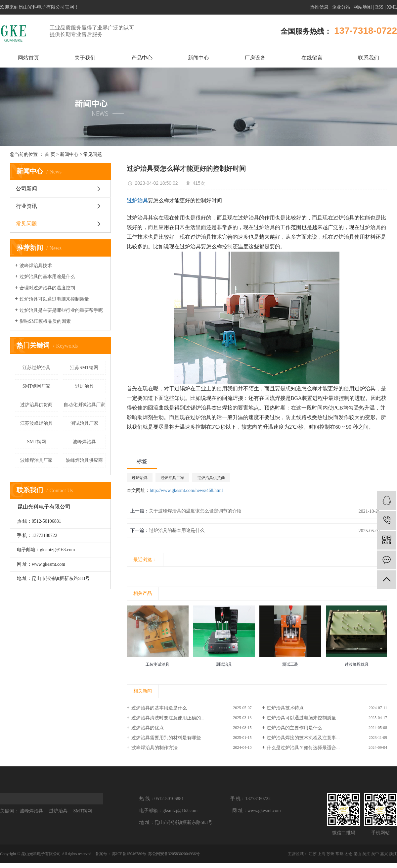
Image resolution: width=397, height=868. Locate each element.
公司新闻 (26, 189)
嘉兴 (384, 854)
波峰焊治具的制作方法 (154, 748)
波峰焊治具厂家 (36, 460)
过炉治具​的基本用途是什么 (177, 530)
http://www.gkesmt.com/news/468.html (186, 490)
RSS (379, 7)
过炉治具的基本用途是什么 (47, 277)
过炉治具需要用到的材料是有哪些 (166, 738)
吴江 (366, 854)
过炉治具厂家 (172, 478)
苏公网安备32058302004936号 (174, 854)
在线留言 (312, 58)
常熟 (339, 854)
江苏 (313, 854)
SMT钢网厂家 (37, 386)
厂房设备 (255, 58)
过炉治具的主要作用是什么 (294, 728)
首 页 (50, 154)
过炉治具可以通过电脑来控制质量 (54, 299)
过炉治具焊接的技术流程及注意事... (303, 738)
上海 (322, 854)
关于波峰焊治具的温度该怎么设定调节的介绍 (195, 511)
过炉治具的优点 (148, 728)
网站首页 (28, 58)
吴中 (375, 854)
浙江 (393, 854)
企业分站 (341, 7)
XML (392, 7)
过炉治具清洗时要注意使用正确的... (168, 718)
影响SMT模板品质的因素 (45, 321)
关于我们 (85, 58)
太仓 (348, 854)
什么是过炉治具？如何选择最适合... (303, 748)
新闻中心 (198, 58)
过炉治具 (84, 386)
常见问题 (93, 154)
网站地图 (363, 7)
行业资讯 (26, 206)
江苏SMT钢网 (84, 368)
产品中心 (142, 58)
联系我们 (369, 58)
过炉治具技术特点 (285, 708)
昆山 (357, 854)
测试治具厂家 (84, 423)
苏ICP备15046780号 (129, 854)
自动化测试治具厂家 (84, 405)
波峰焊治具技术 (36, 266)
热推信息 (319, 7)
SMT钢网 (37, 442)
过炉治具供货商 (36, 405)
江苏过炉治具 (36, 368)
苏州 (331, 854)
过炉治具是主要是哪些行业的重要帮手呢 (61, 310)
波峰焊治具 (84, 442)
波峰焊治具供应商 (84, 460)
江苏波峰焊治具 (36, 423)
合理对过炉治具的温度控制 (47, 288)
